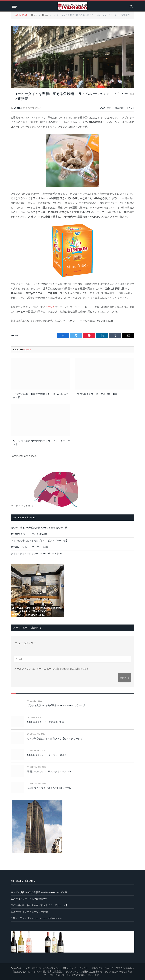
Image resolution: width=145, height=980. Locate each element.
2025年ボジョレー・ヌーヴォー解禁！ (31, 547)
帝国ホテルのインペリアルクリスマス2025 (49, 771)
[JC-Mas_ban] (72, 952)
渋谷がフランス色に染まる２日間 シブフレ (49, 788)
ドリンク (110, 108)
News (102, 108)
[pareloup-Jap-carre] (37, 616)
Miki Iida (18, 108)
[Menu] (15, 6)
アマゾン (50, 307)
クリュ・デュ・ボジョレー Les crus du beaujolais (37, 553)
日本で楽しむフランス (125, 108)
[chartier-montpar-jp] (37, 852)
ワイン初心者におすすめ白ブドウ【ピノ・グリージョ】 (42, 443)
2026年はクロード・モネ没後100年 (97, 394)
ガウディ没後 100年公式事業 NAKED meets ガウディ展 (41, 396)
